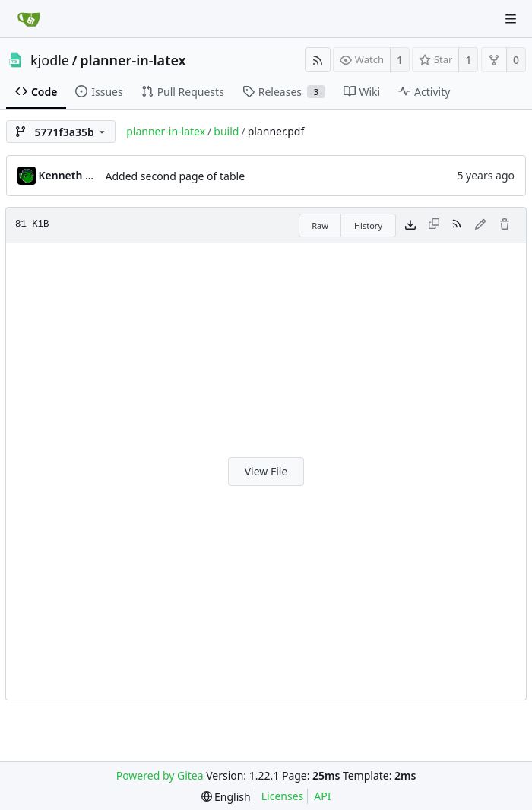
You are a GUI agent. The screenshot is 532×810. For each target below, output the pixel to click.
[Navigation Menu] (511, 19)
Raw (320, 226)
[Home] (29, 19)
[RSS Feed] (318, 60)
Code (36, 92)
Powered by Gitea (160, 775)
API (322, 796)
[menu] (226, 797)
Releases (284, 92)
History (368, 226)
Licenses (283, 796)
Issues (99, 92)
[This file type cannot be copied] (434, 225)
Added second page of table (176, 176)
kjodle (50, 60)
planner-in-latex (133, 60)
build (226, 131)
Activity (424, 92)
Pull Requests (183, 92)
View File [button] (266, 471)
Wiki (362, 92)
